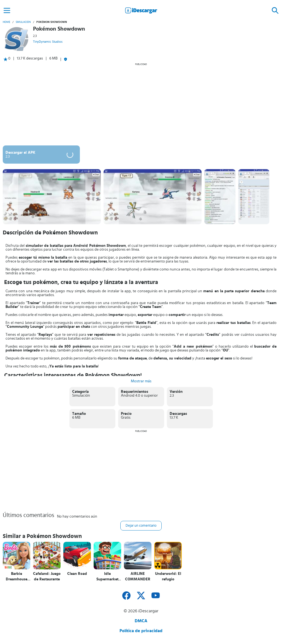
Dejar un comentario (141, 526)
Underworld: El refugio (168, 577)
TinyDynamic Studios (48, 42)
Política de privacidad (141, 631)
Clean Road (77, 574)
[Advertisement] (141, 104)
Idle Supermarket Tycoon (107, 577)
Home (6, 22)
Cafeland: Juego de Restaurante (47, 577)
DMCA (141, 621)
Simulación (23, 22)
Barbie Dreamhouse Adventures (17, 577)
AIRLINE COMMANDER (138, 577)
